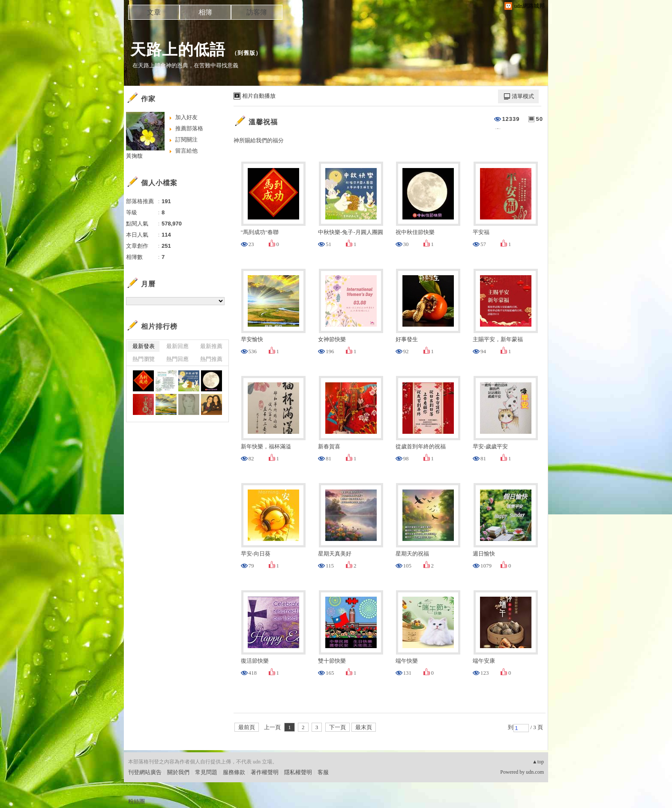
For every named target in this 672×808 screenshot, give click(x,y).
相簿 (205, 12)
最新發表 (144, 346)
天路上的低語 (178, 50)
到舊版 (246, 53)
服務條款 (234, 772)
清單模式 (523, 96)
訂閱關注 (186, 140)
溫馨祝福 (263, 122)
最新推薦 (211, 346)
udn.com (535, 772)
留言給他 (186, 151)
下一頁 (337, 727)
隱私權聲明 (298, 772)
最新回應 (177, 346)
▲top (538, 762)
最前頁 (247, 727)
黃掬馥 (134, 156)
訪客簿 (257, 12)
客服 (323, 772)
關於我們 (178, 772)
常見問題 (206, 772)
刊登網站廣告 (145, 772)
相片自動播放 (259, 96)
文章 (154, 12)
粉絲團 (136, 801)
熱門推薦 (211, 359)
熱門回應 (177, 359)
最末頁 (364, 727)
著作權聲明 (265, 772)
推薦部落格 (189, 128)
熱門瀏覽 (144, 359)
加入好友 (186, 117)
